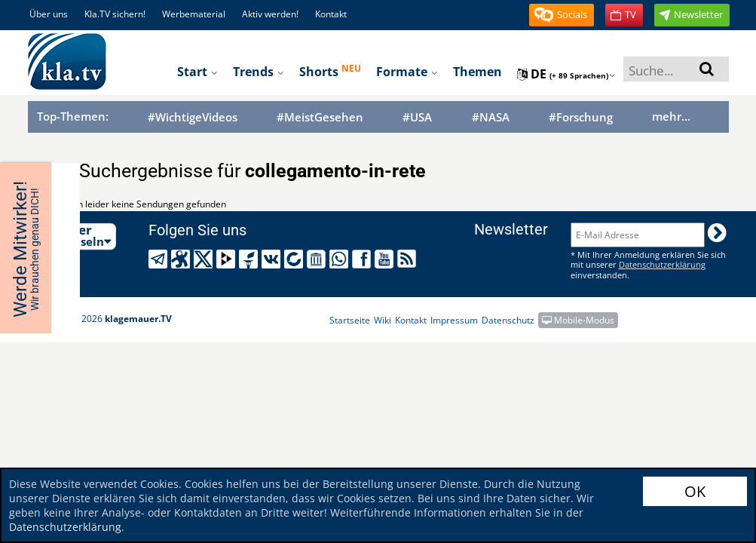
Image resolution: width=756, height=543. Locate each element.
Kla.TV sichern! (115, 14)
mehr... (671, 116)
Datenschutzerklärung (65, 527)
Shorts (330, 71)
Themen (477, 72)
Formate (407, 72)
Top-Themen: (73, 116)
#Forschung (581, 117)
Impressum (454, 320)
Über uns (49, 14)
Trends (259, 72)
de (566, 74)
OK (695, 491)
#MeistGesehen (320, 117)
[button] (562, 15)
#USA (417, 117)
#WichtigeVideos (193, 117)
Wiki (383, 320)
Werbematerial (194, 14)
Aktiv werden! (270, 14)
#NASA (491, 117)
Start (197, 72)
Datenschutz (508, 320)
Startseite (350, 320)
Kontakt (331, 14)
